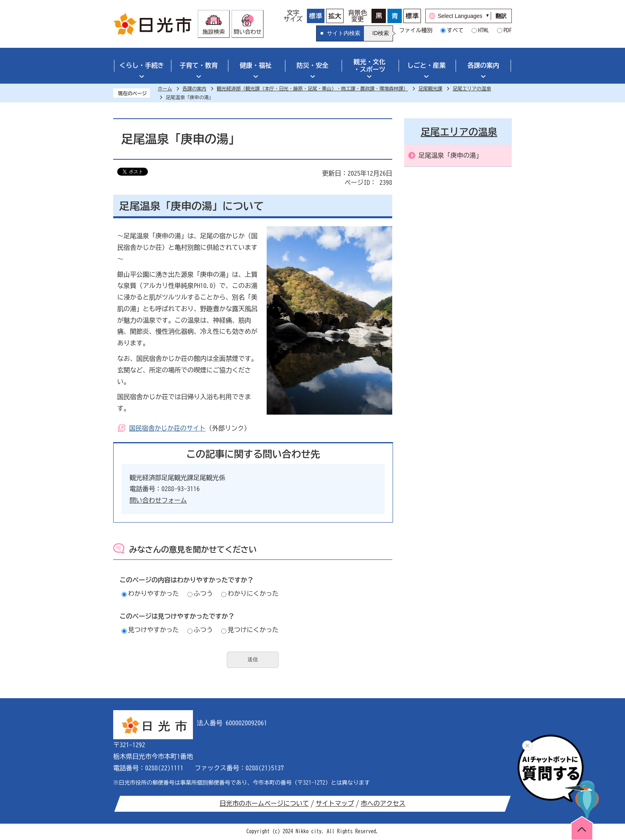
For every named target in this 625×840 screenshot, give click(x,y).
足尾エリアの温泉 (472, 88)
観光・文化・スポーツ (369, 66)
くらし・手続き (142, 65)
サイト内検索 (344, 33)
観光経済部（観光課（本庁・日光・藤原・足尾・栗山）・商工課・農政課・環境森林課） (312, 88)
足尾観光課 (430, 88)
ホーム (165, 88)
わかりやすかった (150, 593)
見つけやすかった (150, 630)
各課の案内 (483, 65)
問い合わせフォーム (158, 500)
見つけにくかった (250, 630)
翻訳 (501, 16)
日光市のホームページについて (264, 803)
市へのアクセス (383, 803)
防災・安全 (312, 65)
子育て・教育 (199, 65)
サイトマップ (335, 803)
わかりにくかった (250, 593)
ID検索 (381, 33)
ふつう (200, 593)
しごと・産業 (426, 65)
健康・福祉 (256, 65)
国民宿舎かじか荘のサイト (167, 428)
